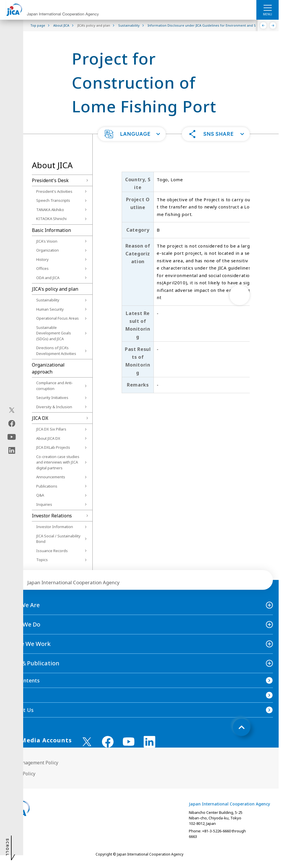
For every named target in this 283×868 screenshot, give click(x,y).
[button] (132, 134)
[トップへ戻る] (242, 727)
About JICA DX (48, 438)
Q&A (40, 495)
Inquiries (44, 504)
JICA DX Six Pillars (51, 429)
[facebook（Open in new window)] (12, 424)
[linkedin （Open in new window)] (149, 742)
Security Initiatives (52, 398)
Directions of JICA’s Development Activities (56, 351)
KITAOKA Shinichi (51, 219)
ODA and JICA (48, 278)
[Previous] (263, 25)
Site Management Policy (32, 763)
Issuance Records (52, 551)
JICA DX (40, 418)
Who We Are (23, 605)
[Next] (273, 25)
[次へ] (240, 295)
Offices (42, 268)
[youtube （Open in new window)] (129, 742)
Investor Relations (52, 516)
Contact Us (20, 710)
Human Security (50, 309)
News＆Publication (33, 663)
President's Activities (54, 191)
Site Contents (23, 680)
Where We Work (28, 644)
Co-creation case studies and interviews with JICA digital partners (58, 462)
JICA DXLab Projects (53, 447)
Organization (48, 250)
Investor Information (55, 527)
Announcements (51, 477)
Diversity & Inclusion (54, 407)
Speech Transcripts (53, 200)
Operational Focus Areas (57, 318)
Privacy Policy (21, 774)
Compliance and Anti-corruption (55, 386)
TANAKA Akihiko (50, 210)
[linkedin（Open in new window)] (12, 451)
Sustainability (48, 300)
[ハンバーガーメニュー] (268, 8)
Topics (42, 560)
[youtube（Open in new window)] (12, 437)
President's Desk (50, 180)
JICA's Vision (47, 241)
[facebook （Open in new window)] (108, 742)
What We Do (23, 624)
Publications (47, 486)
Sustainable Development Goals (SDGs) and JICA (54, 333)
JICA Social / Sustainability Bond (58, 539)
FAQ (11, 695)
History (42, 259)
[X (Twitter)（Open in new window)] (12, 410)
